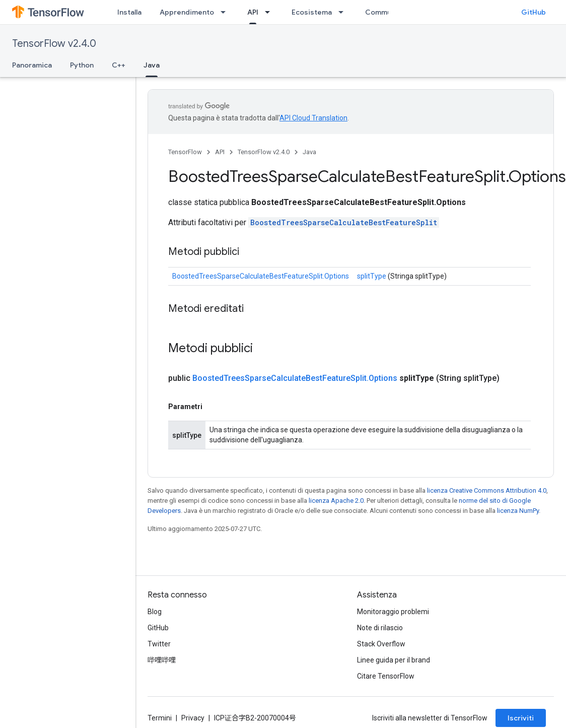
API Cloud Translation (313, 118)
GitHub (534, 12)
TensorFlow (185, 152)
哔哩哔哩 (162, 660)
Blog (155, 612)
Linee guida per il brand (394, 660)
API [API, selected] (253, 12)
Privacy (193, 718)
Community (385, 12)
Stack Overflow (381, 644)
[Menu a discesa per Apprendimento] (226, 12)
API (220, 152)
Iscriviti (521, 718)
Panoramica (32, 65)
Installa (129, 12)
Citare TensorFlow (386, 676)
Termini (160, 718)
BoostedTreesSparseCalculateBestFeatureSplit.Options (261, 276)
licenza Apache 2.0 (336, 501)
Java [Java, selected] (152, 65)
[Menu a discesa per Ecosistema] (344, 12)
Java (309, 152)
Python (82, 65)
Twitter (159, 644)
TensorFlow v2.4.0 (54, 44)
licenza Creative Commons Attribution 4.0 (487, 490)
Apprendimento (187, 12)
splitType (372, 276)
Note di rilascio (380, 628)
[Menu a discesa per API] (270, 12)
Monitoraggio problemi (393, 612)
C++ (119, 65)
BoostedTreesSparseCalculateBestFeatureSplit (344, 222)
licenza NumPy (518, 511)
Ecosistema (312, 12)
